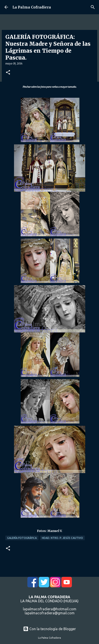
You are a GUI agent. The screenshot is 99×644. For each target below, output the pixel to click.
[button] (8, 73)
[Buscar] (93, 7)
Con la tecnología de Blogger (49, 629)
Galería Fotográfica (22, 538)
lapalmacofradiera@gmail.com (50, 613)
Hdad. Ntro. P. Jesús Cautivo (62, 538)
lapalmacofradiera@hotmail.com (50, 609)
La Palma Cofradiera (32, 7)
